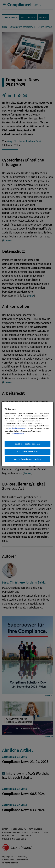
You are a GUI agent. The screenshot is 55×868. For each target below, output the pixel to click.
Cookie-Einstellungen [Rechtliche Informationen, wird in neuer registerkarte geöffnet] (17, 428)
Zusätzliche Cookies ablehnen (28, 444)
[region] (27, 434)
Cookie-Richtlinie (17, 433)
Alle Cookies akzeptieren (27, 452)
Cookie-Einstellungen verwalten (27, 459)
